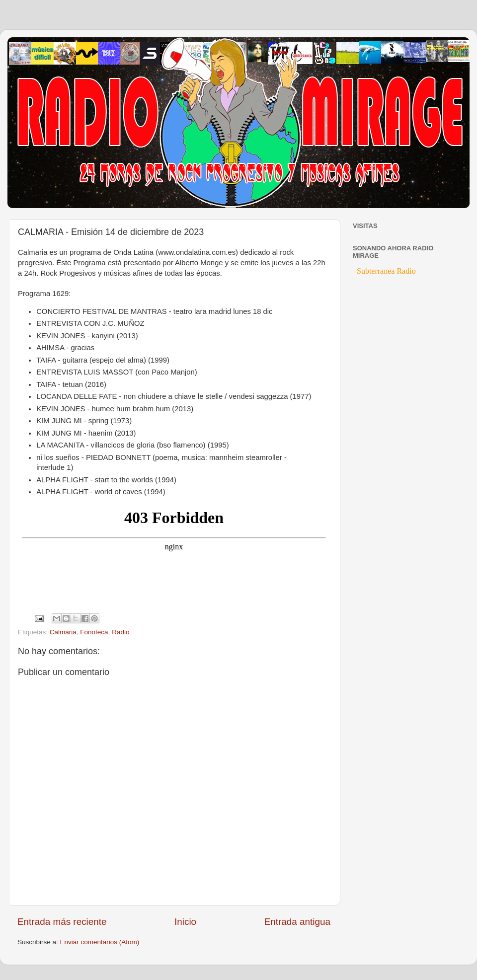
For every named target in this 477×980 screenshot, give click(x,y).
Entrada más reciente (62, 922)
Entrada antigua (297, 922)
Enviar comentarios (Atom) (100, 942)
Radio (120, 632)
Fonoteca (94, 632)
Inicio (185, 922)
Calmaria (63, 632)
